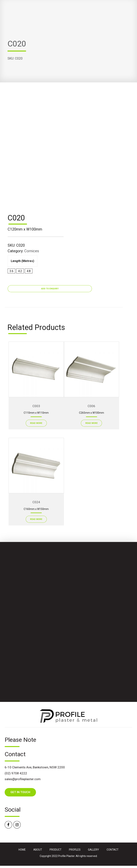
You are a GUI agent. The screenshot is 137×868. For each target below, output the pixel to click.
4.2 (20, 271)
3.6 (11, 271)
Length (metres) (22, 261)
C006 (91, 406)
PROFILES (75, 850)
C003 (36, 406)
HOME (22, 850)
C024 (36, 502)
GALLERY (93, 850)
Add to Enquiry (50, 289)
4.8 (29, 271)
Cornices (32, 251)
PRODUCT (56, 850)
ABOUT (38, 850)
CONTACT (113, 850)
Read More (36, 423)
